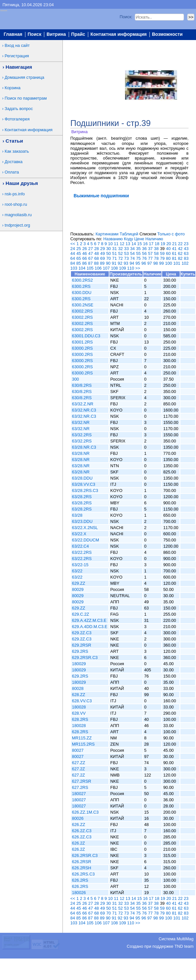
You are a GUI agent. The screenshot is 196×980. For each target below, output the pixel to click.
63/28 (77, 515)
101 (177, 263)
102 (185, 263)
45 (78, 253)
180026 (79, 893)
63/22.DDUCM (85, 540)
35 (138, 249)
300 (75, 379)
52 (120, 253)
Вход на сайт (17, 45)
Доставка (14, 162)
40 (168, 249)
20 (169, 244)
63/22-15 (80, 565)
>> (138, 268)
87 (91, 263)
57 (150, 253)
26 (85, 249)
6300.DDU (82, 293)
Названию (113, 239)
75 (138, 258)
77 (150, 258)
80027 (78, 750)
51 (115, 253)
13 (128, 244)
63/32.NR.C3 (84, 410)
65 (78, 258)
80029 (78, 589)
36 (144, 249)
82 (180, 258)
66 (85, 258)
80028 (78, 688)
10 (110, 244)
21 (175, 244)
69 (103, 258)
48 (96, 253)
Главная (13, 35)
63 (186, 253)
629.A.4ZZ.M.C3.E (89, 620)
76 (144, 258)
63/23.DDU (82, 521)
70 (108, 258)
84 (73, 263)
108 (114, 268)
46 (85, 253)
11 (116, 244)
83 (186, 258)
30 (108, 249)
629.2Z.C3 (82, 633)
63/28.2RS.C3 (85, 490)
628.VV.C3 (82, 701)
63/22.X (79, 534)
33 (126, 249)
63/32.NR (81, 422)
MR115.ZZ (82, 738)
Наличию (154, 239)
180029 (79, 664)
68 (96, 258)
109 (123, 268)
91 (114, 263)
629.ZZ (79, 583)
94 (132, 263)
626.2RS (80, 880)
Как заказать (17, 151)
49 (103, 253)
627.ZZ (79, 763)
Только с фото (171, 234)
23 (186, 244)
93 (126, 263)
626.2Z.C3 (82, 831)
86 (84, 263)
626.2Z (78, 843)
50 (108, 253)
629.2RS (80, 651)
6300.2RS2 (82, 280)
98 (156, 263)
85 (78, 263)
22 (180, 244)
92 (120, 263)
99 (161, 263)
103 (74, 268)
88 (96, 263)
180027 (79, 794)
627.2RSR (82, 781)
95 (138, 263)
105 (90, 268)
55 (138, 253)
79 (162, 258)
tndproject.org (17, 225)
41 (174, 249)
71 (115, 258)
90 (108, 263)
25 (78, 249)
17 (151, 244)
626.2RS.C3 (83, 874)
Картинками (107, 234)
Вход (188, 43)
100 (168, 263)
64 (73, 258)
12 (122, 244)
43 (186, 249)
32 (120, 249)
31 (115, 249)
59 (162, 253)
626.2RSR (82, 862)
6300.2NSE (83, 305)
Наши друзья (22, 183)
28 (96, 249)
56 (144, 253)
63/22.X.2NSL (85, 528)
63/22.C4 (80, 546)
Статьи (14, 141)
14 (133, 244)
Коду (128, 239)
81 (174, 258)
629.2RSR (82, 645)
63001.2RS (82, 342)
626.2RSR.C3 (85, 855)
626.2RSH (82, 868)
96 (144, 263)
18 (157, 244)
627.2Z (78, 769)
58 (156, 253)
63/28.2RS (82, 497)
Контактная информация (119, 35)
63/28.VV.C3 (84, 484)
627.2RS (80, 787)
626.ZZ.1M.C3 (85, 812)
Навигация (19, 67)
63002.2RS (82, 311)
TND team (184, 946)
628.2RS (80, 719)
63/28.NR (81, 453)
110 (130, 268)
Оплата (12, 172)
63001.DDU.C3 (86, 336)
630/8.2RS (82, 385)
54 (133, 253)
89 (102, 263)
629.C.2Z (81, 614)
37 (150, 249)
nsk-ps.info (15, 194)
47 (91, 253)
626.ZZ (79, 825)
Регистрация (17, 56)
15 (139, 244)
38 (156, 249)
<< (73, 244)
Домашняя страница (24, 77)
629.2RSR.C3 (85, 658)
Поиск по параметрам (26, 98)
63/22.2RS (82, 552)
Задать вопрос (19, 109)
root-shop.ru (16, 204)
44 (73, 253)
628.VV (79, 713)
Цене (139, 239)
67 (91, 258)
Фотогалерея (17, 119)
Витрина (56, 35)
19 (163, 244)
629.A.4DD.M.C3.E (90, 627)
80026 (78, 818)
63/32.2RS (82, 435)
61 (174, 253)
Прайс (78, 35)
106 (98, 268)
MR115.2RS (83, 744)
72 (120, 258)
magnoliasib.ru (18, 215)
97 (149, 263)
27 (91, 249)
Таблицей (129, 234)
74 (133, 258)
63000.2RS (82, 348)
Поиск (35, 35)
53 (126, 253)
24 (73, 249)
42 (180, 249)
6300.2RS (81, 286)
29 (103, 249)
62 (180, 253)
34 (133, 249)
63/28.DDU (82, 478)
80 (168, 258)
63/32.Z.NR (83, 404)
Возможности (167, 35)
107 (106, 268)
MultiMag (185, 939)
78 (156, 258)
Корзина (13, 88)
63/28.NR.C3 (84, 447)
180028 (79, 707)
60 (168, 253)
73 (126, 258)
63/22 (77, 571)
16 (145, 244)
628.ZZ (79, 695)
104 (82, 268)
